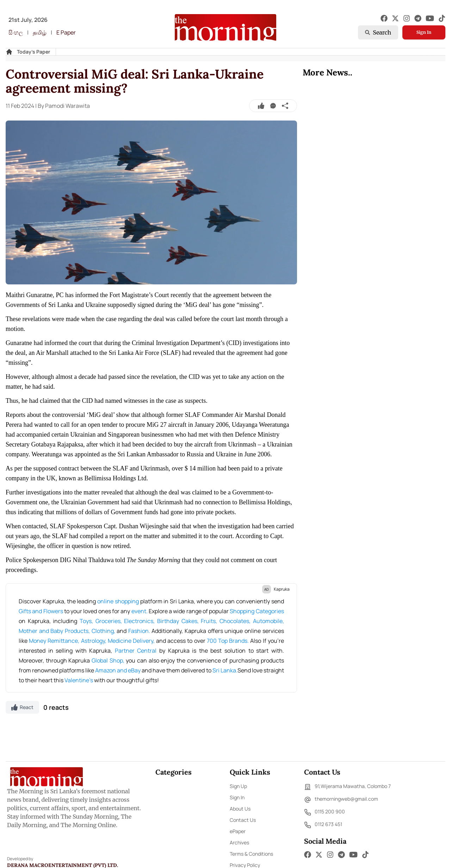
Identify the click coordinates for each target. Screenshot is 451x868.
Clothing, (104, 631)
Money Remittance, (55, 641)
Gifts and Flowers (41, 611)
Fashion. (140, 631)
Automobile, (268, 621)
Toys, (88, 621)
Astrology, (94, 641)
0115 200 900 (325, 812)
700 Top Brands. (229, 641)
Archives (239, 842)
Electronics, (141, 621)
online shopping (118, 601)
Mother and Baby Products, (55, 631)
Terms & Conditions (251, 854)
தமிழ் (40, 32)
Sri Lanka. (225, 670)
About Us (240, 809)
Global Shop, (109, 660)
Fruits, (210, 621)
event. (140, 611)
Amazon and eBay (118, 670)
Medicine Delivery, (132, 641)
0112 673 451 (323, 825)
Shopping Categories (257, 611)
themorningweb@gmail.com (341, 800)
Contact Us (243, 820)
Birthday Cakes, (179, 621)
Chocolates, (236, 621)
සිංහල (16, 32)
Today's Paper (33, 52)
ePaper (238, 831)
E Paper (66, 32)
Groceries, (110, 621)
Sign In (424, 32)
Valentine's (79, 680)
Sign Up (238, 786)
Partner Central (136, 651)
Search (378, 32)
